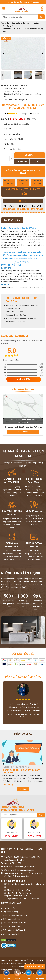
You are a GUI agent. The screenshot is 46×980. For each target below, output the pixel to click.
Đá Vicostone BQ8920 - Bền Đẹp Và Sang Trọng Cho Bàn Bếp (23, 427)
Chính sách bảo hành (10, 934)
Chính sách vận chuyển (11, 926)
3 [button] (24, 727)
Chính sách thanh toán (11, 919)
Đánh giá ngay (24, 379)
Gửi (41, 815)
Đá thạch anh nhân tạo (32, 23)
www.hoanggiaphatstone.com (25, 318)
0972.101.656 (9, 209)
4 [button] (26, 727)
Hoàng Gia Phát (20, 315)
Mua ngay (30, 155)
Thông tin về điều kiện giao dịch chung (17, 915)
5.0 (7, 114)
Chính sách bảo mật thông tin (13, 923)
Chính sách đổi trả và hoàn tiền (14, 930)
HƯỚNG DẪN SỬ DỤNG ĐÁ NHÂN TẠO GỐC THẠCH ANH (21, 771)
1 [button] (20, 727)
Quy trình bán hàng (9, 912)
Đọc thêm (8, 785)
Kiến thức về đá (8, 908)
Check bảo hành (35, 967)
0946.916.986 (23, 209)
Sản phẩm (16, 23)
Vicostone (7, 26)
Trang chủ (5, 23)
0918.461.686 (37, 209)
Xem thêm (23, 789)
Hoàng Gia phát (19, 322)
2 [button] (22, 727)
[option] (23, 53)
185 (31, 114)
